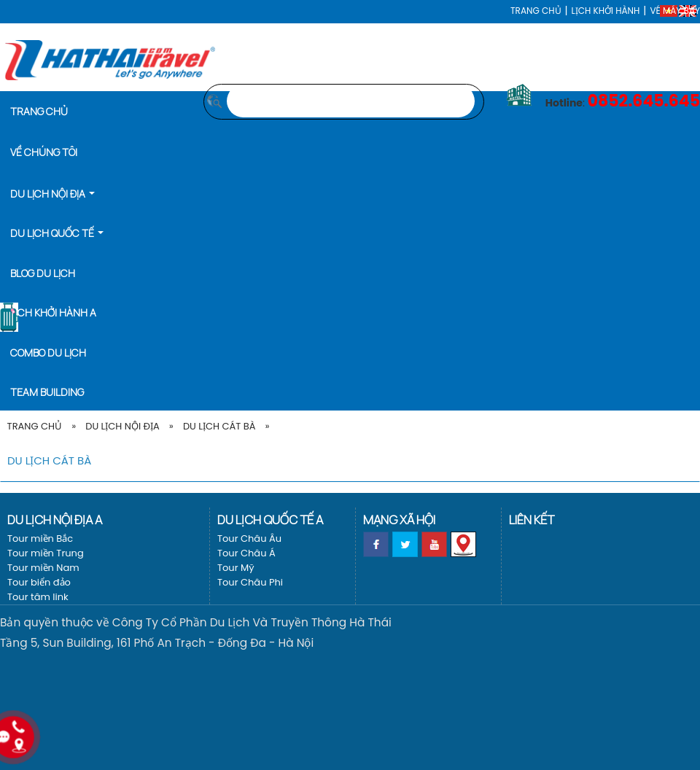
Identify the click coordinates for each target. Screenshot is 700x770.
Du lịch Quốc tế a (270, 520)
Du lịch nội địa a (55, 520)
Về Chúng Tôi (44, 152)
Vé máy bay (675, 11)
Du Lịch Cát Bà (219, 426)
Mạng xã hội (399, 520)
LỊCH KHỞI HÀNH (606, 11)
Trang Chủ (35, 426)
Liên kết (532, 520)
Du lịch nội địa (122, 426)
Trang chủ (536, 11)
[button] (57, 192)
